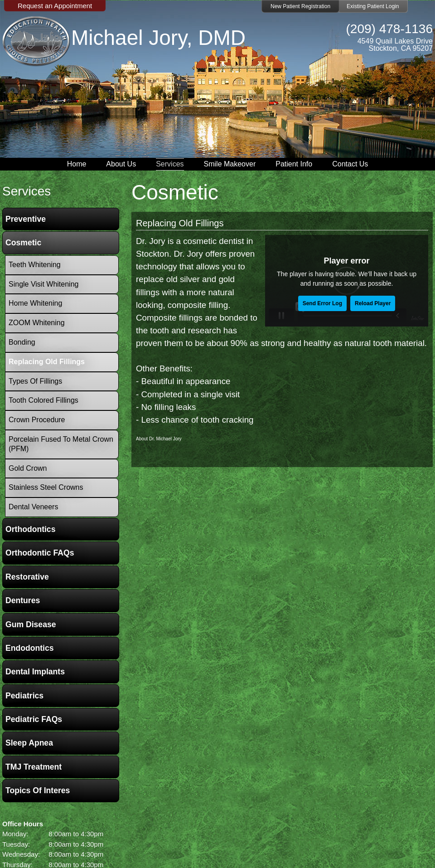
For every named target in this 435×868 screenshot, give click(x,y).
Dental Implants (35, 672)
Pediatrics (24, 696)
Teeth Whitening (35, 265)
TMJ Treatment (34, 767)
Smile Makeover (230, 164)
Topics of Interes (38, 790)
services (27, 191)
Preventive (26, 219)
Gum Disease (31, 624)
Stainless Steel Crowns (46, 487)
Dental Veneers (33, 507)
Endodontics (30, 648)
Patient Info (294, 164)
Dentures (23, 600)
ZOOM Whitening (37, 323)
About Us (121, 164)
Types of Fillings (35, 381)
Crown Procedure (37, 420)
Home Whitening (35, 303)
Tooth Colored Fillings (43, 400)
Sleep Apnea (29, 743)
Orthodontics (30, 529)
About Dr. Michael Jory (159, 439)
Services (170, 164)
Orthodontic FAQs (40, 553)
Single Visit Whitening (43, 284)
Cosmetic (23, 243)
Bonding (22, 342)
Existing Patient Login (373, 6)
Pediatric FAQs (34, 719)
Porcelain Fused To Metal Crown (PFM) (61, 444)
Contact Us (350, 164)
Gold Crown (28, 468)
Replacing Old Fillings (180, 223)
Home (77, 164)
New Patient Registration (300, 6)
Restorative (27, 577)
